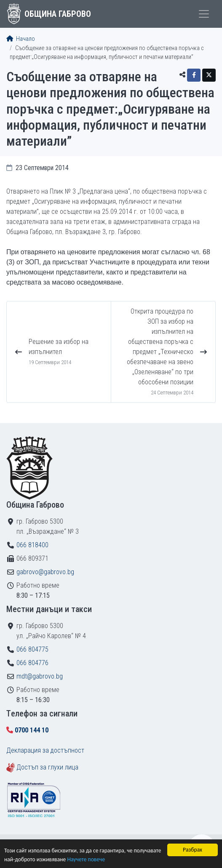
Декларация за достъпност (45, 750)
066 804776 (32, 663)
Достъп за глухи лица (47, 767)
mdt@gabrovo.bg (40, 676)
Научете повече (86, 859)
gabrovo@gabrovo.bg (45, 572)
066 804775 (32, 649)
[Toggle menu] (204, 14)
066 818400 (32, 545)
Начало (21, 39)
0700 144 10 (32, 730)
